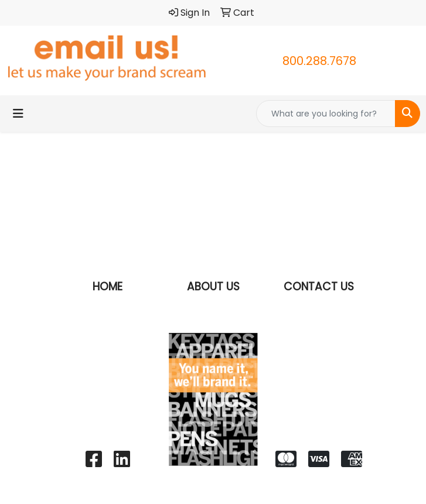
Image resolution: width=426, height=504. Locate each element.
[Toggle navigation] (18, 114)
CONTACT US (319, 287)
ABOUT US (213, 287)
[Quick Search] (326, 114)
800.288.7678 (319, 61)
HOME (108, 287)
